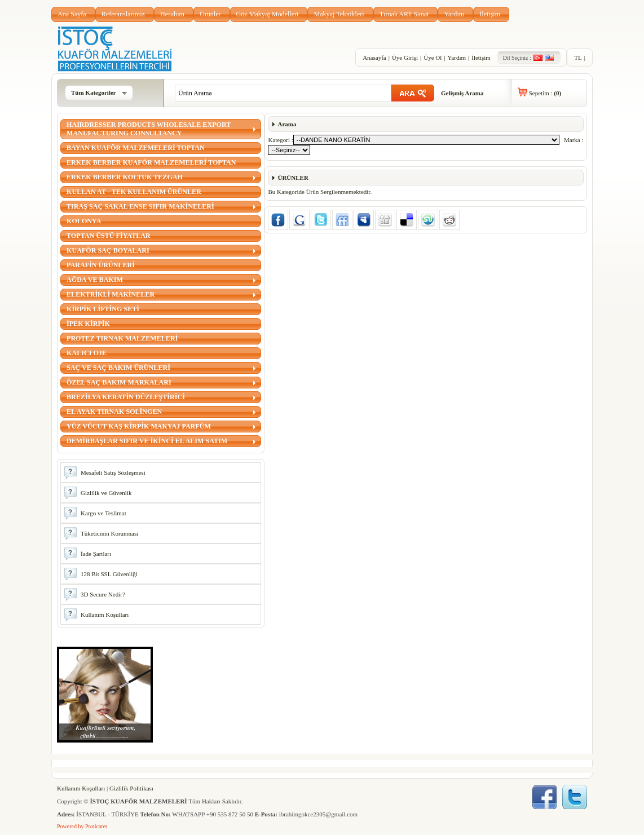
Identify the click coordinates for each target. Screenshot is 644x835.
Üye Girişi (405, 58)
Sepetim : (545, 93)
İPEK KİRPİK (88, 324)
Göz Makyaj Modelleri (268, 14)
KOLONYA (84, 221)
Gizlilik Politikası (131, 788)
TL (578, 58)
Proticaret (96, 826)
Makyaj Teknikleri (339, 14)
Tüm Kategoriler (99, 92)
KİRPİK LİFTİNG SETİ (103, 309)
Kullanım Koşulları (81, 788)
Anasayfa (374, 58)
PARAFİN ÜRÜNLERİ (101, 265)
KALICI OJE (87, 353)
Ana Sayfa (72, 14)
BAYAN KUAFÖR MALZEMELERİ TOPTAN (136, 148)
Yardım (454, 14)
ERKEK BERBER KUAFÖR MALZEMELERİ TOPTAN (151, 162)
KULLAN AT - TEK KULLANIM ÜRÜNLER (134, 192)
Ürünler (210, 14)
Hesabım (172, 14)
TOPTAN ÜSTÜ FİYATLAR (109, 236)
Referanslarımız (123, 14)
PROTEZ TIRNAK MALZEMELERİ (122, 338)
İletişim (490, 14)
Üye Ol (433, 58)
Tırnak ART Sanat (404, 14)
